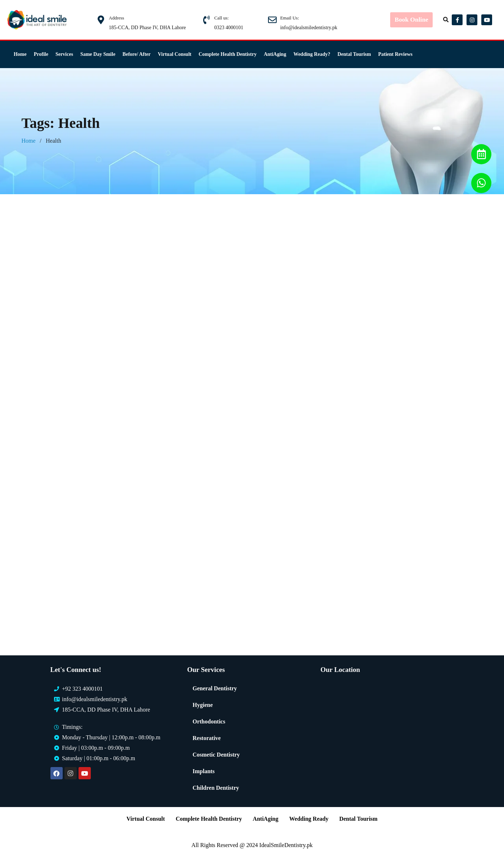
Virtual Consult (175, 54)
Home (20, 54)
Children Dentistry (216, 788)
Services (64, 54)
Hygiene (202, 705)
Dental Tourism (354, 54)
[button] (447, 20)
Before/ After (137, 54)
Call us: (222, 18)
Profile (41, 54)
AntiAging (275, 54)
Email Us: (290, 18)
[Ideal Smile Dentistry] (386, 734)
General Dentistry (215, 688)
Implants (203, 771)
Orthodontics (209, 721)
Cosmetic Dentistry (216, 755)
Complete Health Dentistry (228, 54)
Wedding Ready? (312, 54)
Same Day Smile (98, 54)
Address (117, 18)
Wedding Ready (309, 819)
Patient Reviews (395, 54)
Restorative (206, 738)
